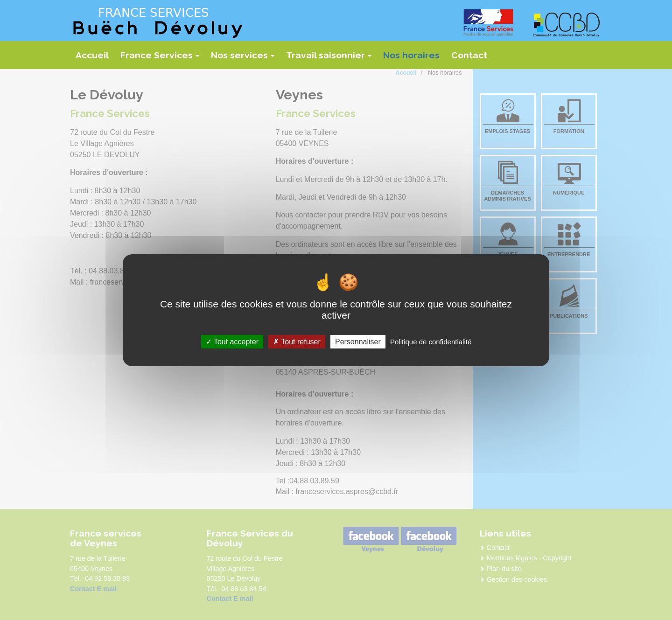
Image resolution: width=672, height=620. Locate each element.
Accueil (92, 55)
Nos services (245, 58)
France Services (162, 58)
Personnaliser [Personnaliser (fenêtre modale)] (358, 341)
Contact (469, 55)
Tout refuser (297, 341)
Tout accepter (232, 341)
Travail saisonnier (331, 58)
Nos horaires (411, 55)
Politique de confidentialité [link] (431, 341)
